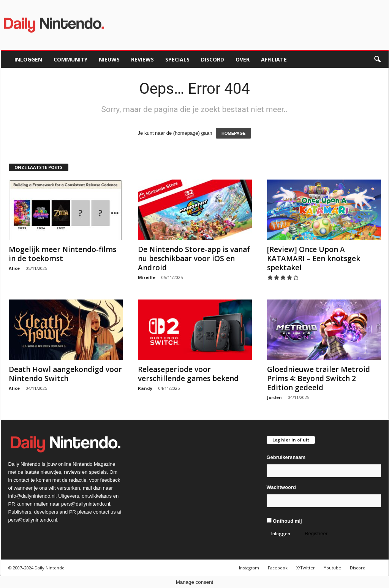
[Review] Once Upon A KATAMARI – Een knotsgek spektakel (314, 259)
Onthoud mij (284, 521)
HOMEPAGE (233, 133)
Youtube (332, 568)
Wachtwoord (281, 487)
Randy (145, 388)
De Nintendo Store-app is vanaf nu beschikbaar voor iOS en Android (194, 259)
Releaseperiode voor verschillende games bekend (188, 374)
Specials (177, 59)
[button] (377, 60)
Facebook (278, 568)
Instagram (249, 568)
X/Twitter (306, 568)
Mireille (147, 277)
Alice (14, 268)
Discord (213, 59)
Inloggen (28, 59)
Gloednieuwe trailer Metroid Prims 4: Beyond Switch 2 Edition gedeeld (319, 378)
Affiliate (274, 59)
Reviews (142, 59)
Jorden (274, 397)
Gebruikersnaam (286, 457)
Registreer (316, 534)
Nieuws (109, 59)
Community (70, 59)
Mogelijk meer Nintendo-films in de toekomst (62, 254)
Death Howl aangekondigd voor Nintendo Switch (65, 374)
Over (243, 59)
